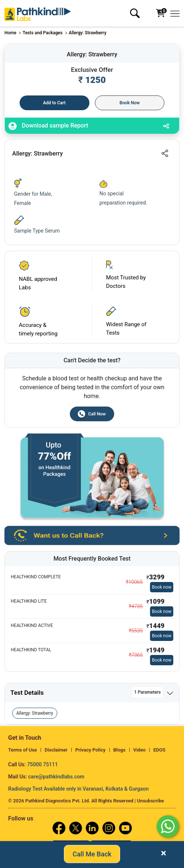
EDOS (159, 750)
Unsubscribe (151, 801)
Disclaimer (56, 750)
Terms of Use (23, 750)
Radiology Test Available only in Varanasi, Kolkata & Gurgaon (78, 789)
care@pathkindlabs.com (56, 777)
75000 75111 (42, 764)
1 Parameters (147, 692)
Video (140, 750)
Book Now (130, 103)
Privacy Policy (91, 750)
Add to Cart (54, 103)
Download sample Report (48, 126)
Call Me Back (92, 853)
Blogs (120, 750)
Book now (162, 587)
